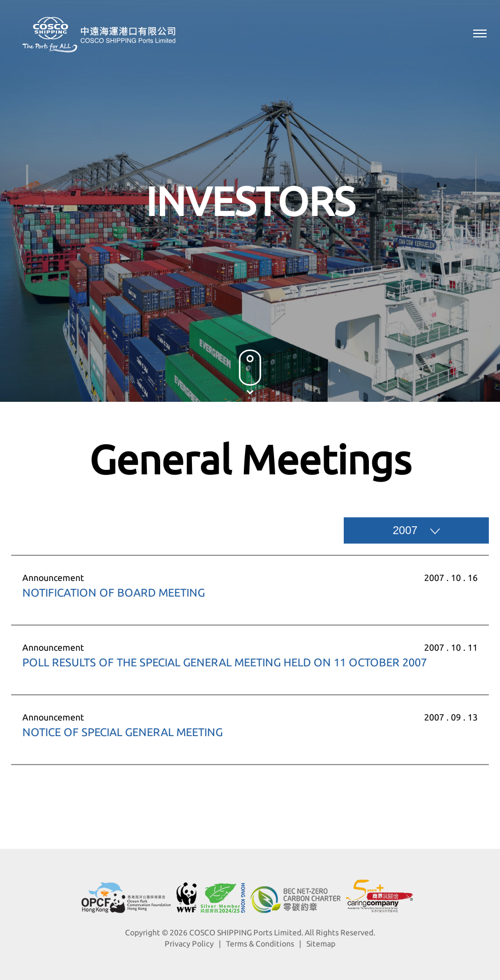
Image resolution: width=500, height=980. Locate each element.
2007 (417, 530)
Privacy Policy (189, 944)
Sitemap (321, 944)
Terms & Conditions (260, 944)
